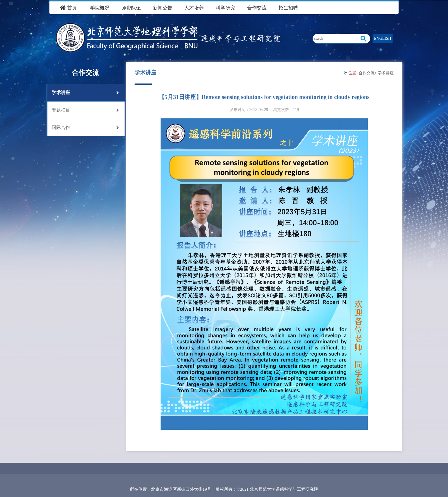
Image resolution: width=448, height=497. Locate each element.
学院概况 (100, 8)
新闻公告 (163, 8)
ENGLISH (383, 38)
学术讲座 (85, 93)
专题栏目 (85, 110)
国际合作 (85, 128)
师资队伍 (131, 8)
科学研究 (225, 8)
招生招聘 (288, 8)
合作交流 (257, 8)
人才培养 (194, 8)
